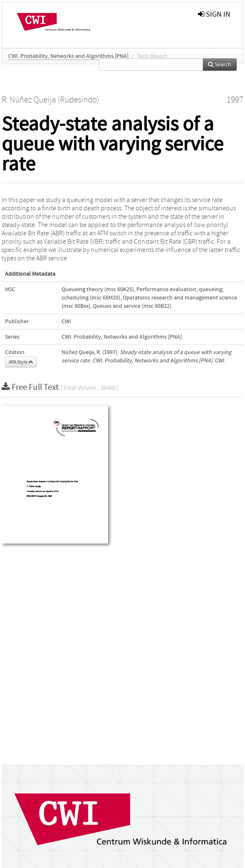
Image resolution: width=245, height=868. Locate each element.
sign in (214, 14)
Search (220, 65)
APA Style (21, 362)
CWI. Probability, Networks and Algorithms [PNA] (68, 56)
